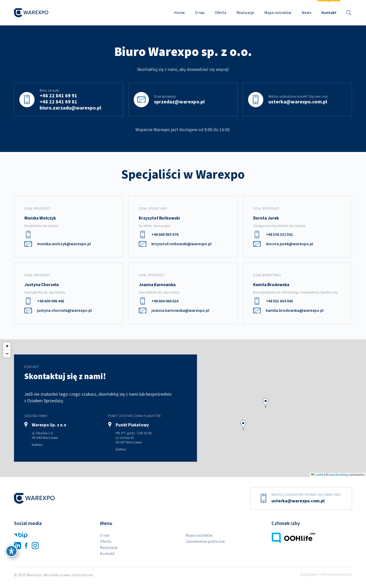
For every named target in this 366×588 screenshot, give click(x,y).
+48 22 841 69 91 (58, 96)
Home (179, 13)
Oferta (220, 13)
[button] (266, 403)
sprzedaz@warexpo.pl (179, 102)
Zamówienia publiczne (205, 541)
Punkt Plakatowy (132, 425)
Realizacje (245, 13)
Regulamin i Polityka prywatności (326, 575)
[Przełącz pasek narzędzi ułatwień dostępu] (11, 551)
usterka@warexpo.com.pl (298, 102)
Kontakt (329, 13)
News (307, 13)
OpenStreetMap (338, 475)
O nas (200, 13)
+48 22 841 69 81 (58, 102)
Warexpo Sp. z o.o (49, 425)
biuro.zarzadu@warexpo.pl (70, 108)
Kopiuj (37, 445)
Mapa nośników (278, 13)
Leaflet (317, 475)
